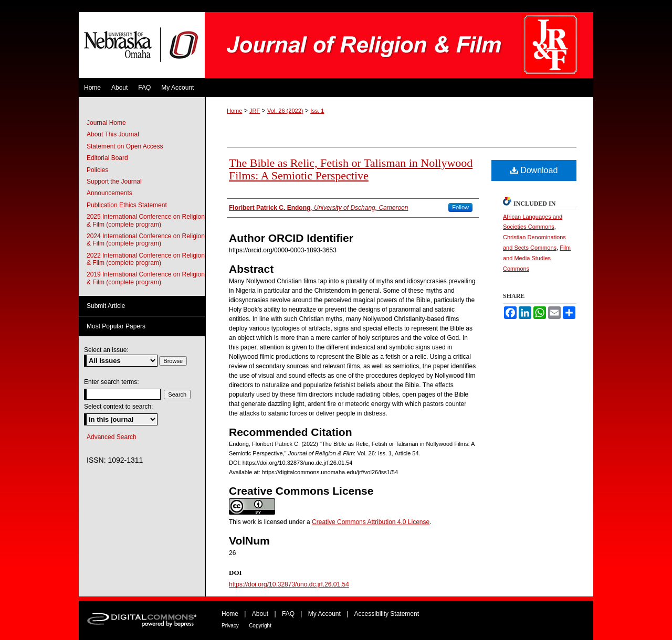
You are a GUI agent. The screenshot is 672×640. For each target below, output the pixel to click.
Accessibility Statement (387, 614)
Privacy (230, 626)
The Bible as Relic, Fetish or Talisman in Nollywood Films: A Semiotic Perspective (351, 169)
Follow (460, 207)
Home (234, 111)
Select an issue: (106, 350)
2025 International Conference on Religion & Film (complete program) (146, 220)
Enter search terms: (112, 382)
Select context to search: (118, 407)
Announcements (109, 193)
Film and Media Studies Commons (537, 258)
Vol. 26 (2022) (285, 111)
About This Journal (113, 134)
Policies (97, 170)
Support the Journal (114, 182)
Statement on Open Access (125, 146)
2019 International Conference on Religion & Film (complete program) (146, 278)
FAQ (288, 614)
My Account (324, 614)
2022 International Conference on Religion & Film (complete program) (146, 259)
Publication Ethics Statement (127, 205)
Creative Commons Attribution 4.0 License (371, 522)
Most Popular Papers (116, 326)
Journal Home (106, 123)
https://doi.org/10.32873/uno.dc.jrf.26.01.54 (289, 584)
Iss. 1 (317, 111)
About (260, 614)
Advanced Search (112, 437)
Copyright (260, 626)
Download (534, 170)
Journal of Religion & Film (399, 45)
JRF (255, 111)
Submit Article (106, 306)
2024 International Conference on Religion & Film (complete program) (146, 240)
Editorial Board (107, 158)
